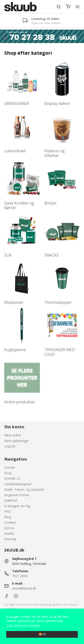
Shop (8, 473)
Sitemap (10, 539)
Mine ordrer (13, 435)
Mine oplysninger (17, 441)
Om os (9, 528)
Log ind (10, 446)
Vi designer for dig (17, 506)
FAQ (7, 511)
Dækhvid (11, 500)
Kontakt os (12, 478)
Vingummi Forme (17, 495)
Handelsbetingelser (18, 484)
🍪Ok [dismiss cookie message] (42, 634)
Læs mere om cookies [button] (23, 625)
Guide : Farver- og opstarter (24, 489)
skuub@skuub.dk (24, 588)
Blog (8, 517)
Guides (9, 533)
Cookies (10, 522)
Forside (10, 467)
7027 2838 (20, 576)
